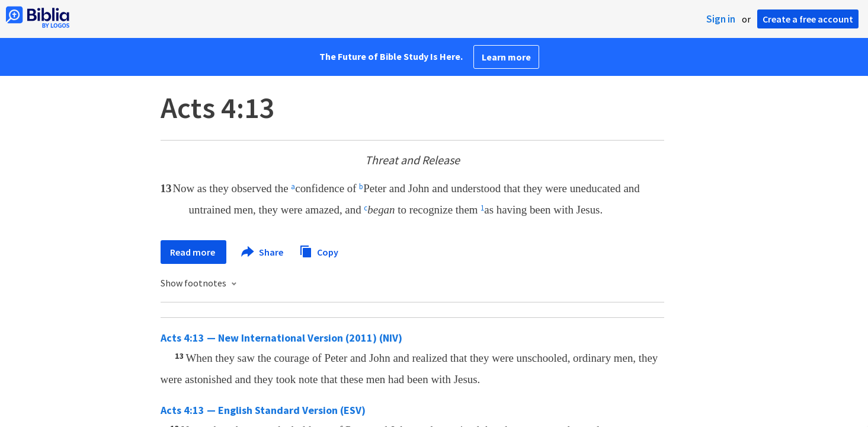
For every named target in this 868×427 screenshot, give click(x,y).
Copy (319, 251)
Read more (193, 252)
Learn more (506, 57)
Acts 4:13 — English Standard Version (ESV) (263, 410)
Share (263, 252)
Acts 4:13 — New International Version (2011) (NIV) (281, 338)
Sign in (721, 19)
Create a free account (808, 19)
